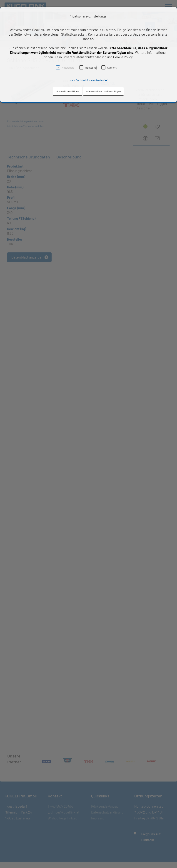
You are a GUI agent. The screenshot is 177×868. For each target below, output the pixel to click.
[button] (89, 80)
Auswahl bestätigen (68, 91)
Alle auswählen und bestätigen (103, 91)
